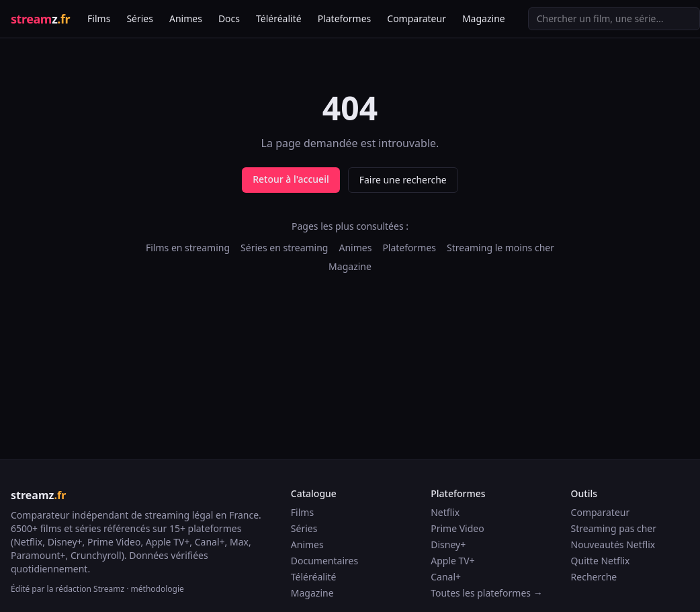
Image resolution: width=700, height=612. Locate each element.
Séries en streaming (284, 248)
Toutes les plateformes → (487, 593)
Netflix (445, 512)
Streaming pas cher (614, 528)
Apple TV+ (453, 561)
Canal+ (446, 577)
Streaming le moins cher (500, 248)
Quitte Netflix (601, 561)
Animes (186, 18)
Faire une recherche (403, 180)
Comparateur (417, 18)
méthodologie (158, 589)
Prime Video (457, 528)
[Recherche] (614, 19)
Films (99, 18)
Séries (140, 18)
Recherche (594, 577)
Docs (229, 18)
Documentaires (324, 561)
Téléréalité (279, 18)
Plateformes (345, 18)
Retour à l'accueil (291, 179)
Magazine (484, 18)
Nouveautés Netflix (613, 544)
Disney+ (448, 544)
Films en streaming (188, 248)
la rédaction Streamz (86, 589)
